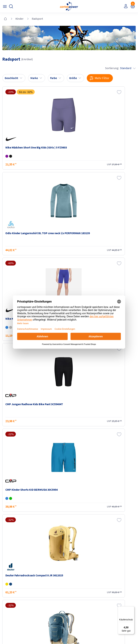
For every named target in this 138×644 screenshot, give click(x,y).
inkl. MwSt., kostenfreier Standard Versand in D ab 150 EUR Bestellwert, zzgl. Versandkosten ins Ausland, (44, 508)
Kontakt (8, 557)
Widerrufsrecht (112, 561)
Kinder (19, 19)
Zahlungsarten (45, 557)
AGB (73, 557)
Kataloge (42, 564)
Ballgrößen (43, 571)
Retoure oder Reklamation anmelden (119, 552)
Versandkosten (45, 551)
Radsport (37, 19)
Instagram (9, 585)
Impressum (77, 551)
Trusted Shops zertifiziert (51, 633)
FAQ (6, 551)
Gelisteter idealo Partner (98, 633)
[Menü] (132, 608)
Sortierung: (119, 68)
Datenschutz (78, 564)
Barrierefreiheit (79, 571)
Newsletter (9, 564)
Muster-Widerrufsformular (118, 568)
